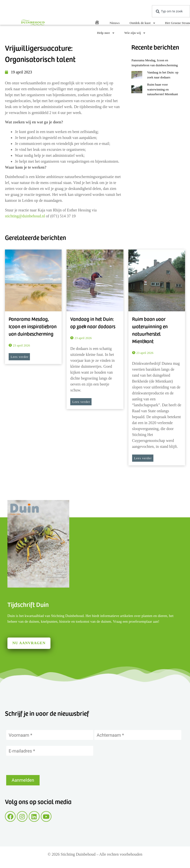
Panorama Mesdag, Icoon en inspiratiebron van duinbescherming (33, 326)
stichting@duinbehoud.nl (25, 216)
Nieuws (115, 23)
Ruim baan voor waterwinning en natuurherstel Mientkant (163, 89)
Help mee (106, 33)
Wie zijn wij (135, 33)
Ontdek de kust (142, 23)
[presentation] (44, 765)
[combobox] (171, 11)
